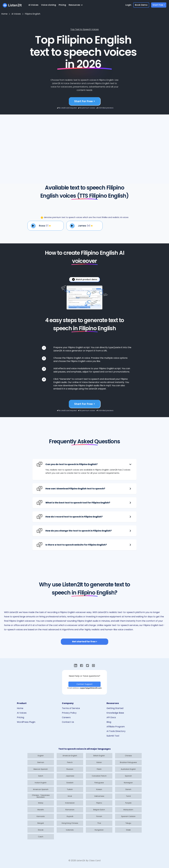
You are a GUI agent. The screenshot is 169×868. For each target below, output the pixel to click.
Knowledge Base (115, 713)
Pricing (62, 5)
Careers (66, 717)
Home (20, 708)
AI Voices (33, 5)
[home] (12, 5)
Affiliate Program (116, 727)
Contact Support (84, 684)
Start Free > (159, 5)
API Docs (111, 717)
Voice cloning (49, 5)
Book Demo (141, 5)
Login (128, 5)
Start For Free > (85, 101)
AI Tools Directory (116, 731)
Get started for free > (85, 642)
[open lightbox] (84, 279)
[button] (76, 5)
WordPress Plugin (26, 722)
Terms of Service (71, 708)
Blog (109, 722)
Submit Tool (113, 736)
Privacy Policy (69, 713)
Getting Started (115, 708)
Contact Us (68, 722)
